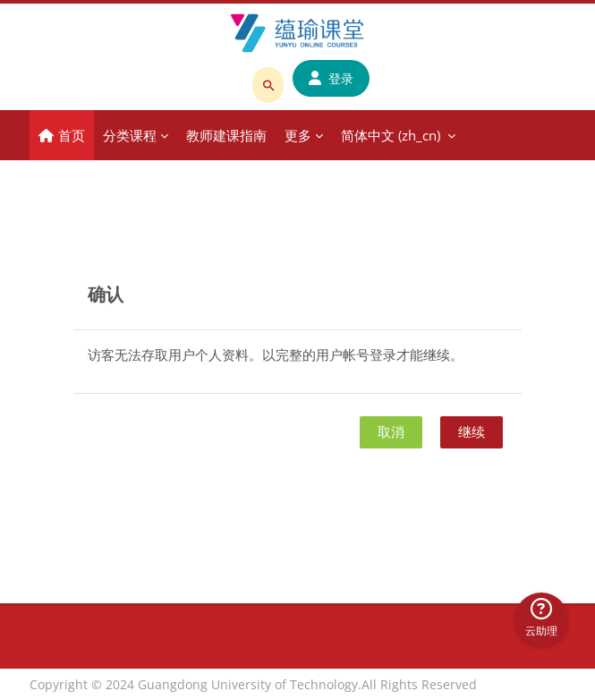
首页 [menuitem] (72, 135)
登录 (331, 78)
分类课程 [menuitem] (130, 135)
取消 (391, 431)
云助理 (541, 618)
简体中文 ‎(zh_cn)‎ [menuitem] (391, 135)
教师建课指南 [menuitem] (226, 135)
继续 (472, 431)
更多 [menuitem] (298, 135)
